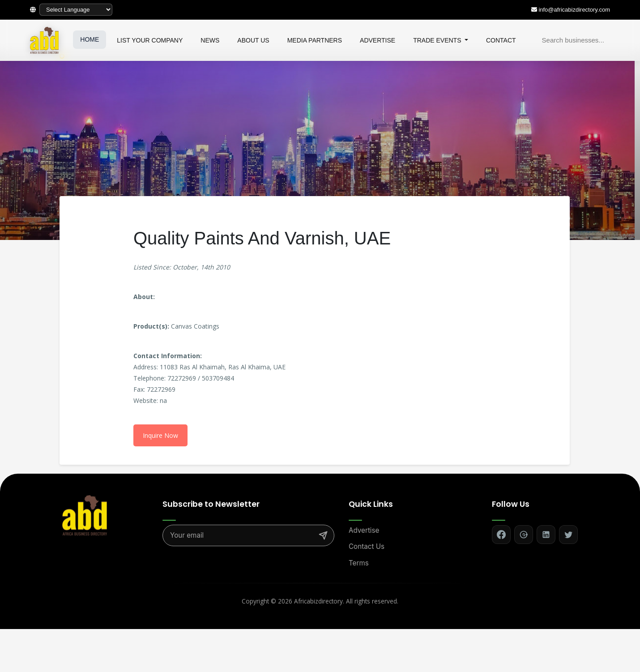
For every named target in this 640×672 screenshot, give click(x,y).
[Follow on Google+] (524, 535)
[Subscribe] (323, 535)
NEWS (210, 40)
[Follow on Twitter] (568, 535)
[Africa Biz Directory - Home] (85, 514)
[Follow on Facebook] (501, 535)
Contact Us (367, 546)
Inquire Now (160, 435)
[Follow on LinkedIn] (546, 535)
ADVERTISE (378, 40)
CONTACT (501, 40)
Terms (359, 563)
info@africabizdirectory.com (574, 10)
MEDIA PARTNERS (315, 40)
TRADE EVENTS (438, 40)
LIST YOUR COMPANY (150, 40)
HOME (90, 39)
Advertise (364, 530)
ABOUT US (253, 40)
